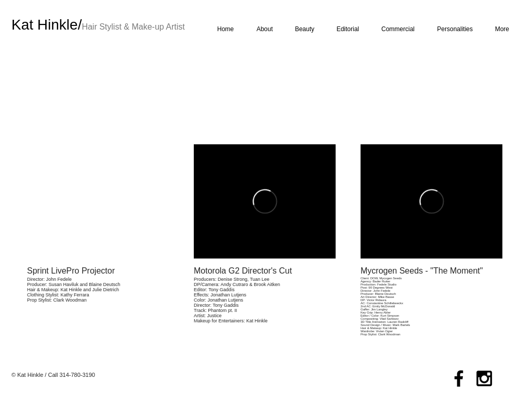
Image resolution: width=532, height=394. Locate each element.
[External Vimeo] (265, 201)
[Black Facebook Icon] (459, 378)
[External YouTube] (98, 201)
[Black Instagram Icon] (484, 378)
